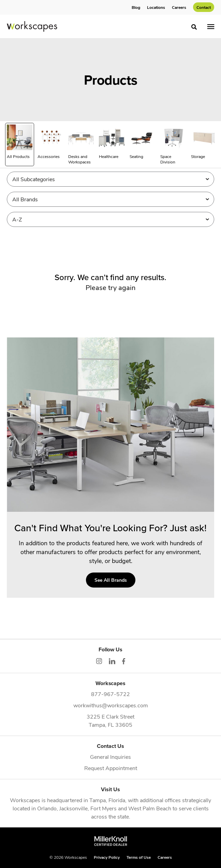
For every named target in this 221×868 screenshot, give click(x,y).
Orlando (47, 808)
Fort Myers (104, 808)
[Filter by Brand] (110, 199)
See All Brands (111, 580)
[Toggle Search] (194, 27)
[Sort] (110, 219)
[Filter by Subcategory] (110, 179)
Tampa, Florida (107, 800)
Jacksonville (73, 808)
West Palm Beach (150, 808)
